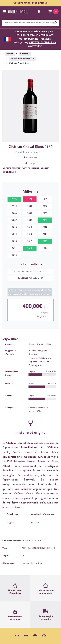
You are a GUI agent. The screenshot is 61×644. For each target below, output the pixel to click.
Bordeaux (25, 54)
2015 (45, 234)
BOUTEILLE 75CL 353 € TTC (29, 278)
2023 (30, 248)
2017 (30, 241)
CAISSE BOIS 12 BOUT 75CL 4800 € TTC (29, 272)
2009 (45, 220)
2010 (14, 227)
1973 (14, 199)
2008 (30, 220)
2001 (30, 206)
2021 (14, 248)
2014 (30, 234)
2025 (14, 255)
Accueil (10, 54)
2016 (14, 241)
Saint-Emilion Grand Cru (22, 59)
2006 (45, 213)
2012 (45, 227)
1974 (30, 199)
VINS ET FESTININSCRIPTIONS (31, 3)
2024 (45, 248)
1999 (14, 206)
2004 (14, 213)
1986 (45, 199)
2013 (14, 234)
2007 (14, 220)
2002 (45, 206)
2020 (45, 241)
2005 (30, 213)
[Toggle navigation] (4, 12)
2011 (30, 227)
